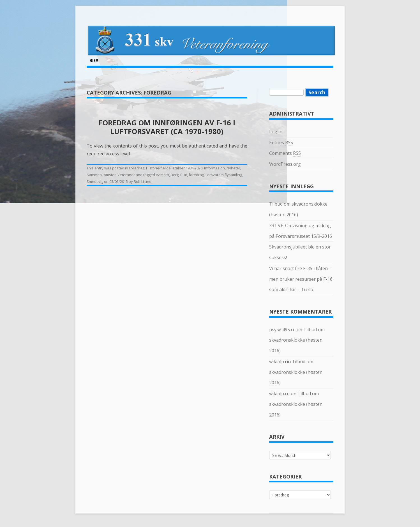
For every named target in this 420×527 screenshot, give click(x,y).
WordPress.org (285, 164)
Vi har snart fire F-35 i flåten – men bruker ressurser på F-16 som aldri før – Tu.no (301, 279)
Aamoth (162, 175)
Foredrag (137, 168)
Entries (281, 143)
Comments (285, 153)
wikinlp (277, 362)
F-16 (184, 175)
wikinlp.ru (279, 393)
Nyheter (233, 168)
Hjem (94, 60)
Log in (276, 132)
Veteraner (126, 175)
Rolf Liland (143, 181)
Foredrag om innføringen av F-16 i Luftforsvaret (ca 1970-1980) (167, 127)
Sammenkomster (101, 175)
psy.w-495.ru (282, 330)
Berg (175, 175)
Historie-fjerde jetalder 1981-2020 (174, 168)
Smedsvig (95, 181)
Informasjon (214, 168)
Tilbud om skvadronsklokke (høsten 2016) (297, 340)
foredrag (196, 175)
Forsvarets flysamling (224, 175)
